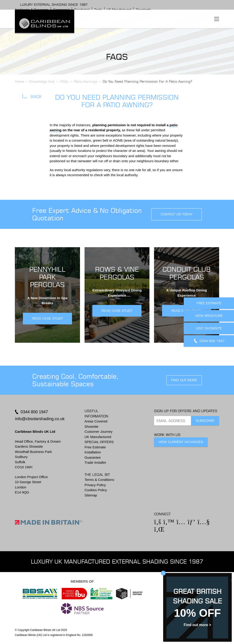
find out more (184, 380)
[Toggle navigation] (217, 19)
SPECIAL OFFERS (99, 442)
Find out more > (197, 625)
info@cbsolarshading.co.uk (40, 419)
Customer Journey (99, 432)
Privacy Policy (95, 485)
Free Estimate (95, 447)
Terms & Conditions (99, 480)
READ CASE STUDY (47, 318)
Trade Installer (95, 462)
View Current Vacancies (181, 442)
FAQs (64, 81)
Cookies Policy (96, 490)
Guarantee (93, 457)
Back (32, 97)
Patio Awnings (86, 81)
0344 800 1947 (34, 412)
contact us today (177, 214)
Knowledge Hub (42, 81)
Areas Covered (96, 421)
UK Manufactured (98, 437)
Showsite (92, 426)
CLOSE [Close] (163, 573)
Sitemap (91, 495)
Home (19, 81)
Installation (93, 452)
